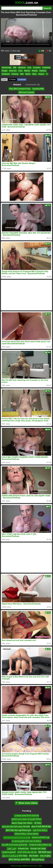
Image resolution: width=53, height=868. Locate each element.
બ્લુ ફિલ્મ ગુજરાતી (9, 852)
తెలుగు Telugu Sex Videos (22, 823)
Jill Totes (38, 823)
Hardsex (43, 71)
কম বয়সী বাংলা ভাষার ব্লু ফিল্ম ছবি (15, 845)
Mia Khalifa (34, 856)
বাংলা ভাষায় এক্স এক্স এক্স (27, 852)
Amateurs (6, 74)
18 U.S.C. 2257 (36, 866)
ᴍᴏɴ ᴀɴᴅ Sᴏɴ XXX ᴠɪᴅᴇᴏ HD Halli (16, 827)
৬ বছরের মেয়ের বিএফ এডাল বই (26, 816)
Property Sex (23, 849)
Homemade (7, 68)
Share (4, 79)
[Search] (22, 8)
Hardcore (22, 68)
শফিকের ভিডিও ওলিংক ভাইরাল (26, 834)
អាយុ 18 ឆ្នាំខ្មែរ (45, 856)
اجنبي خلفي (12, 849)
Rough (5, 71)
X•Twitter (12, 79)
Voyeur (41, 74)
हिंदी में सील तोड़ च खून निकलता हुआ (18, 830)
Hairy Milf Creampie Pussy (20, 89)
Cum (20, 71)
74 (49, 51)
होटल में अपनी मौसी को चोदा (41, 827)
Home (13, 866)
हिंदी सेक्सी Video (45, 852)
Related (17, 85)
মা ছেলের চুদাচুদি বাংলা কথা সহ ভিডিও (26, 841)
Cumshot (37, 68)
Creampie (46, 68)
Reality (35, 71)
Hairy (34, 74)
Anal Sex (13, 71)
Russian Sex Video (38, 849)
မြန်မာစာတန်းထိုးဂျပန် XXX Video (15, 856)
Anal (29, 68)
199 (41, 51)
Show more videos (26, 803)
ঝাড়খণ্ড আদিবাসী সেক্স (41, 838)
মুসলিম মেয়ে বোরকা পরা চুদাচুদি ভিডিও (26, 819)
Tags (19, 866)
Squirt (28, 74)
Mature (27, 71)
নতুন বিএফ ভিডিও (40, 830)
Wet (22, 74)
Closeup (15, 74)
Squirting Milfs (38, 89)
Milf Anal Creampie (26, 92)
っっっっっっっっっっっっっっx (17, 838)
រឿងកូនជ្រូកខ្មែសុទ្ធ (38, 859)
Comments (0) (33, 85)
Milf (15, 68)
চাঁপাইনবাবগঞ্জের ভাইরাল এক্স (40, 845)
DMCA (26, 866)
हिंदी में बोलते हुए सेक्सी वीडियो (19, 859)
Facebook (22, 79)
